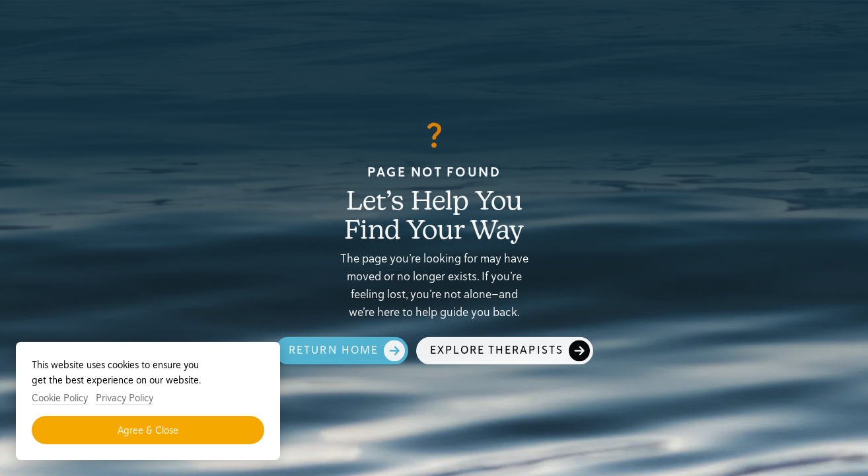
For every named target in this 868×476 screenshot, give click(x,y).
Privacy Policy (125, 398)
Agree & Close (148, 430)
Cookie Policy (60, 398)
